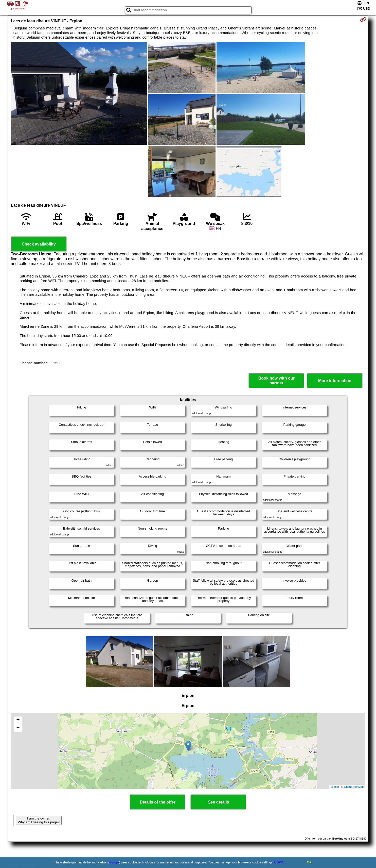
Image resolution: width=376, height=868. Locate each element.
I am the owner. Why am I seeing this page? (39, 820)
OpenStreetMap (354, 787)
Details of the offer (157, 802)
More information (335, 381)
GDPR (279, 862)
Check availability (39, 244)
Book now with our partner (276, 381)
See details (219, 802)
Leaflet (335, 787)
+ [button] (18, 720)
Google (114, 862)
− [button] (18, 728)
